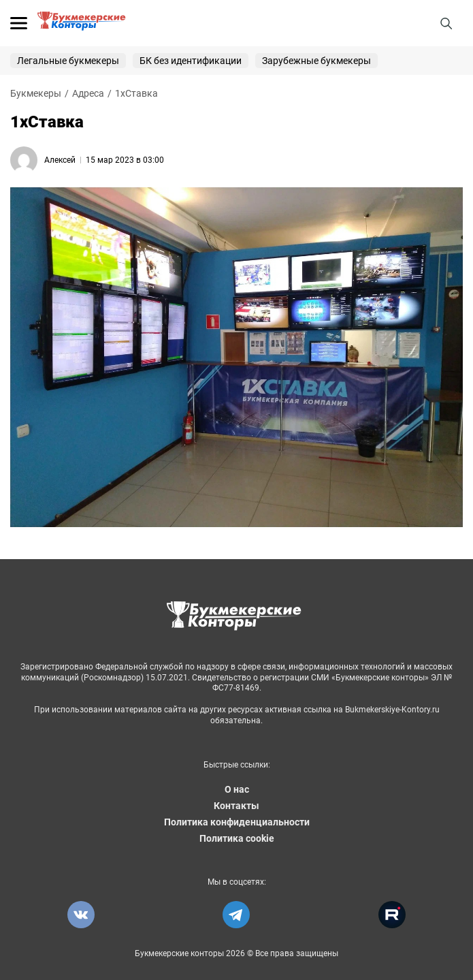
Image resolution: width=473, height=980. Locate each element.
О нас (237, 789)
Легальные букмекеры (68, 61)
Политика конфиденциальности (237, 822)
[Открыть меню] (19, 23)
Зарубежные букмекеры (316, 61)
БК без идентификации (191, 61)
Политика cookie (237, 838)
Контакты (237, 806)
